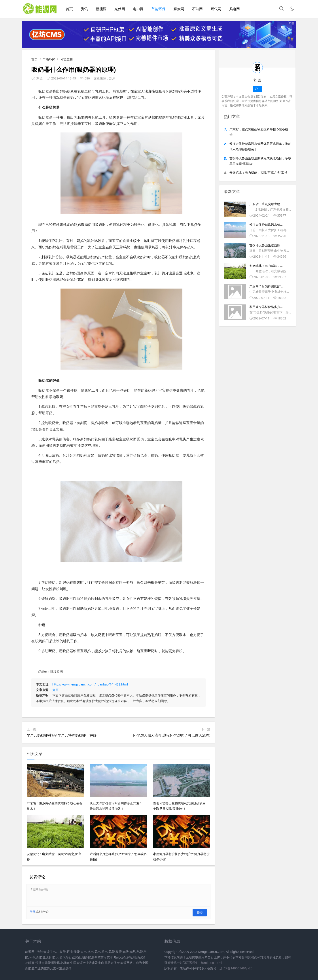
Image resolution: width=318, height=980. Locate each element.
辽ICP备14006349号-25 (236, 968)
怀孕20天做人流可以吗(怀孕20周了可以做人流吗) (172, 737)
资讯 (84, 9)
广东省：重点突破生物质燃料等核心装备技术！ (259, 134)
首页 (69, 9)
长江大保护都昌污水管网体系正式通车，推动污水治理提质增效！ (260, 148)
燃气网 (216, 9)
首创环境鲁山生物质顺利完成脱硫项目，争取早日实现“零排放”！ (260, 163)
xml (220, 962)
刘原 (55, 692)
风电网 (235, 9)
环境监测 (66, 61)
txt (212, 962)
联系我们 (192, 962)
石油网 (197, 9)
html (204, 962)
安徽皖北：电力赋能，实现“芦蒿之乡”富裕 (258, 174)
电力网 (138, 9)
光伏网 (120, 9)
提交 (201, 913)
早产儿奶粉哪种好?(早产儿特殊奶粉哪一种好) (62, 737)
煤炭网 (179, 9)
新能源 (101, 9)
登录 (33, 913)
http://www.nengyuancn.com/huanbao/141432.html (90, 686)
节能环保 (159, 9)
